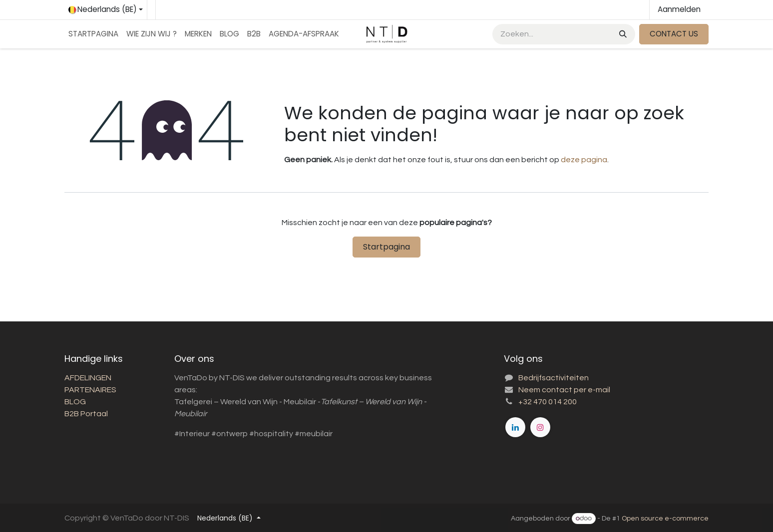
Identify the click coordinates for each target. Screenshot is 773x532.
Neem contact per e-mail (564, 390)
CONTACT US (674, 34)
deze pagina (584, 160)
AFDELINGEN (88, 378)
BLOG (75, 402)
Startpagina (386, 247)
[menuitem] (93, 34)
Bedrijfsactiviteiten (554, 378)
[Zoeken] (622, 34)
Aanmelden (679, 9)
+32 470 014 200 (548, 402)
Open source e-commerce (665, 519)
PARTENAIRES (91, 390)
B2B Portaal (86, 414)
